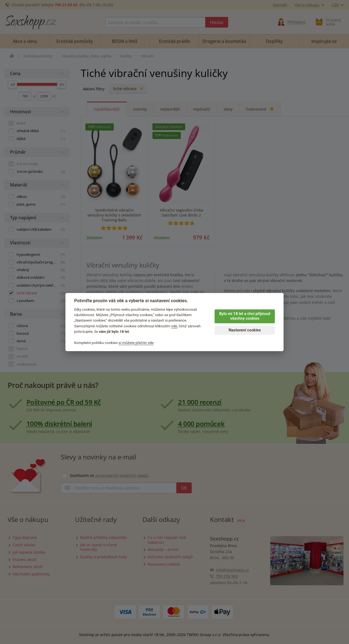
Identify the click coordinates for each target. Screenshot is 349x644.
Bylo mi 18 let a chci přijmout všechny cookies (245, 316)
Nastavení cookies (245, 330)
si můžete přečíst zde (136, 343)
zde (174, 326)
